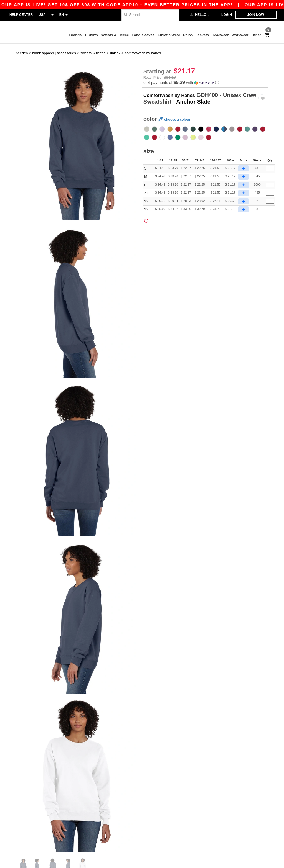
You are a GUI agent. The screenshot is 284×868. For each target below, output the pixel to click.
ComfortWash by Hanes (175, 86)
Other (256, 35)
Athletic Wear (169, 35)
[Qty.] (270, 160)
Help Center (21, 15)
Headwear (220, 35)
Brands (76, 35)
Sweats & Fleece (115, 35)
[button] (205, 74)
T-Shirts (91, 35)
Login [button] (227, 15)
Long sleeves (143, 35)
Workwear (240, 35)
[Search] (150, 15)
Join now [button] (256, 15)
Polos (188, 35)
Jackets (202, 35)
